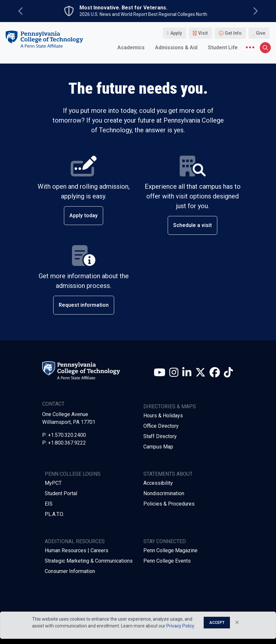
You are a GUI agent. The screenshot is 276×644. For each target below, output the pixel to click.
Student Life (223, 48)
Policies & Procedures (169, 504)
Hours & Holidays (163, 416)
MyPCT (53, 483)
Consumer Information (70, 571)
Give (261, 33)
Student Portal (61, 493)
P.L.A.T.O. (54, 514)
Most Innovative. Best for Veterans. (123, 8)
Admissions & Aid (176, 48)
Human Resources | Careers (77, 550)
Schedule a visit (192, 225)
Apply (176, 33)
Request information (84, 305)
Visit (203, 33)
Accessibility (158, 483)
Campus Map (158, 447)
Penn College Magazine (170, 550)
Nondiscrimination (164, 493)
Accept (217, 623)
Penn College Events (167, 561)
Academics (131, 48)
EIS (49, 504)
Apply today (84, 215)
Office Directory (161, 426)
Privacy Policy (180, 626)
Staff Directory (160, 436)
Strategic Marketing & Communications (89, 561)
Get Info (233, 33)
